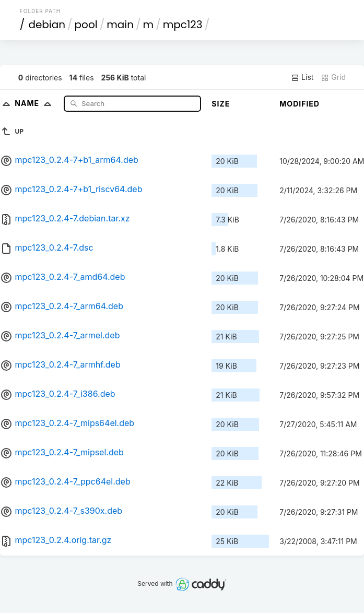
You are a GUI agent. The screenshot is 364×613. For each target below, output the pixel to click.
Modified (300, 104)
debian (47, 25)
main (120, 25)
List (302, 77)
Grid (333, 77)
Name (35, 103)
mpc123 (183, 25)
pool (86, 25)
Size (221, 104)
